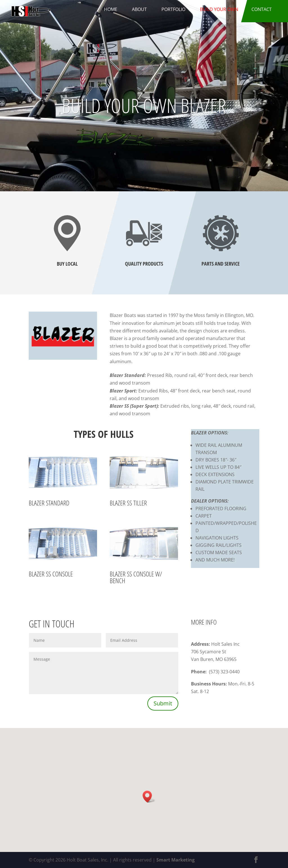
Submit (163, 703)
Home (111, 9)
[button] (149, 797)
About (139, 9)
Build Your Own (219, 9)
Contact (262, 9)
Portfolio (173, 9)
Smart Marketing (175, 860)
